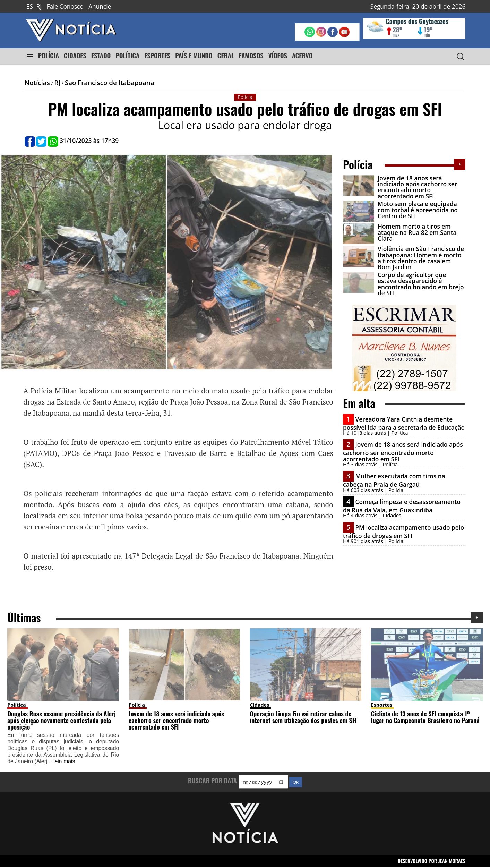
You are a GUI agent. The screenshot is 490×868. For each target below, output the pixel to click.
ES (30, 6)
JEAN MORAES (452, 862)
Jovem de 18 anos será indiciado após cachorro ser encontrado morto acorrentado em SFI (417, 187)
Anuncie (100, 6)
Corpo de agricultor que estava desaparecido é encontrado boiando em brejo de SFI (421, 284)
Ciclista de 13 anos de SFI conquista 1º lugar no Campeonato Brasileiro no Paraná (425, 717)
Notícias (37, 82)
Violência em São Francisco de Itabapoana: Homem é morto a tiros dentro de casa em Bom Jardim (421, 258)
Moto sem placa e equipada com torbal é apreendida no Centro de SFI (418, 210)
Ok (296, 783)
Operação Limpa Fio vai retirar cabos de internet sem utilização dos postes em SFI (303, 717)
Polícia (137, 705)
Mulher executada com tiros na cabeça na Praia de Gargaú (394, 480)
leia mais (64, 761)
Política (16, 705)
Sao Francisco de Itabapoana (110, 82)
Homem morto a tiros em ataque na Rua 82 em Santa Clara (417, 232)
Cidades (259, 705)
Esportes (382, 705)
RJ (39, 6)
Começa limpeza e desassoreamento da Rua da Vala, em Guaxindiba (402, 506)
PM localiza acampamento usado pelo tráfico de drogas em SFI (403, 532)
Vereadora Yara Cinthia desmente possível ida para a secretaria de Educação (404, 423)
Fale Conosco (65, 6)
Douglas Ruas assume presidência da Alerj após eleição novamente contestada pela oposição (62, 720)
